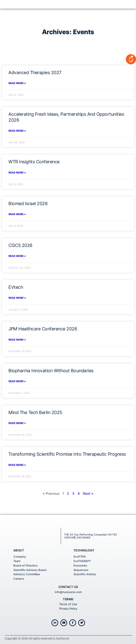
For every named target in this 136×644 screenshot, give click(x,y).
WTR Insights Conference (34, 162)
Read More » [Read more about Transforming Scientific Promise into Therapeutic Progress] (17, 465)
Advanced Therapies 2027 (35, 73)
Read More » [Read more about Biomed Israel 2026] (17, 214)
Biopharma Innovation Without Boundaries (51, 371)
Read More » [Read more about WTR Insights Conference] (17, 173)
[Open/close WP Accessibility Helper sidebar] (131, 56)
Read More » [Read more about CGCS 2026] (17, 256)
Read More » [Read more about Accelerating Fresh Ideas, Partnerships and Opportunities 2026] (17, 131)
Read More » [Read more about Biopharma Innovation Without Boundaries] (17, 381)
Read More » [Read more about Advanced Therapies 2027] (17, 83)
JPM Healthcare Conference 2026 (43, 329)
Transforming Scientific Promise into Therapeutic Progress (67, 454)
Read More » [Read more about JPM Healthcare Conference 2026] (17, 340)
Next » (88, 493)
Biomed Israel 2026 (28, 204)
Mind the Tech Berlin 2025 (35, 412)
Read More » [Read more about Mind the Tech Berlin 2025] (17, 423)
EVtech (16, 287)
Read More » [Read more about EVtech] (17, 298)
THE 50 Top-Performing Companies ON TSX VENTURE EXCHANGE (91, 536)
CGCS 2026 (21, 245)
